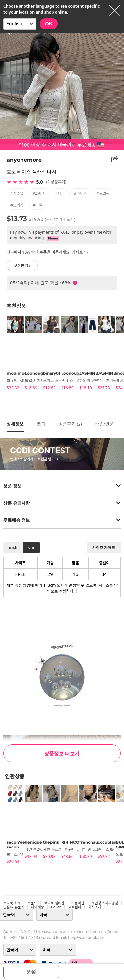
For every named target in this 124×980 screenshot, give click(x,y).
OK (49, 24)
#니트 (60, 193)
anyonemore (24, 160)
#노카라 (17, 205)
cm (31, 547)
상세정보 (15, 424)
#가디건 (81, 193)
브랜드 (32, 903)
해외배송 (38, 907)
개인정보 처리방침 (105, 903)
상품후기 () (70, 424)
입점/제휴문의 (14, 907)
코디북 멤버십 (54, 903)
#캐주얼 (17, 193)
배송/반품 (105, 424)
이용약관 (78, 903)
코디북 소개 (12, 903)
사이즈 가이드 (104, 548)
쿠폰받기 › (22, 265)
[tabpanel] (12, 354)
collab (56, 907)
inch (13, 547)
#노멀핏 (103, 193)
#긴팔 (38, 205)
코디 (41, 424)
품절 (31, 972)
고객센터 (75, 907)
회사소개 (94, 907)
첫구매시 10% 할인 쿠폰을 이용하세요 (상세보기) (47, 252)
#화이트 (40, 193)
